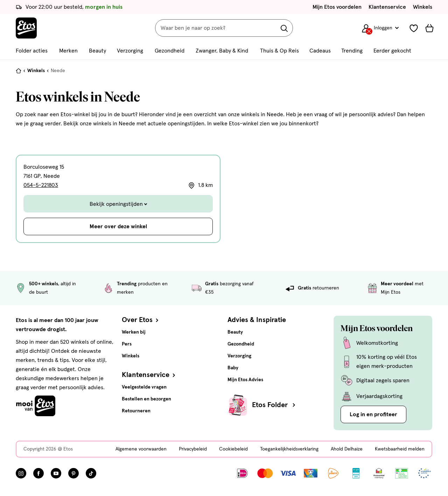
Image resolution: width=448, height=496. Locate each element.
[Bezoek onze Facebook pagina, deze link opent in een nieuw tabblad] (38, 473)
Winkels (423, 7)
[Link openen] (356, 473)
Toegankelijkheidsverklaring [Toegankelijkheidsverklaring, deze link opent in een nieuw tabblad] (289, 449)
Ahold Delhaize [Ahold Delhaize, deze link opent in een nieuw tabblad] (347, 449)
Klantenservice (387, 7)
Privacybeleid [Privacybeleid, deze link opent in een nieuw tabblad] (193, 449)
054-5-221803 (41, 185)
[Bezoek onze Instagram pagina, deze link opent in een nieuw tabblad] (21, 473)
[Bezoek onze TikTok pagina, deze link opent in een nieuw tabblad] (91, 473)
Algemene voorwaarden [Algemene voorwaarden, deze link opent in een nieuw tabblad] (141, 449)
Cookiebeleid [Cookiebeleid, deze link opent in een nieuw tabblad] (233, 449)
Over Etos (141, 320)
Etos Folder (274, 405)
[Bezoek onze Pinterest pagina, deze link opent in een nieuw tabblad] (73, 473)
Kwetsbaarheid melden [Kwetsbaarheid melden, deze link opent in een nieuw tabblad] (400, 449)
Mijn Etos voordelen (337, 7)
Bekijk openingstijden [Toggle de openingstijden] (118, 204)
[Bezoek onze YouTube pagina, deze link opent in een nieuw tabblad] (56, 473)
